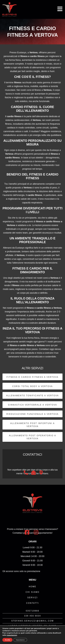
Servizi (32, 598)
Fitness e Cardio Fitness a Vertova (33, 377)
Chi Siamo (32, 592)
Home (33, 587)
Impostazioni (20, 640)
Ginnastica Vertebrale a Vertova (32, 405)
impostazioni (12, 635)
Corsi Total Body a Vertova (32, 386)
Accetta (7, 640)
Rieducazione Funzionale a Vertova (32, 414)
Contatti (33, 603)
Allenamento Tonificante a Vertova (32, 396)
